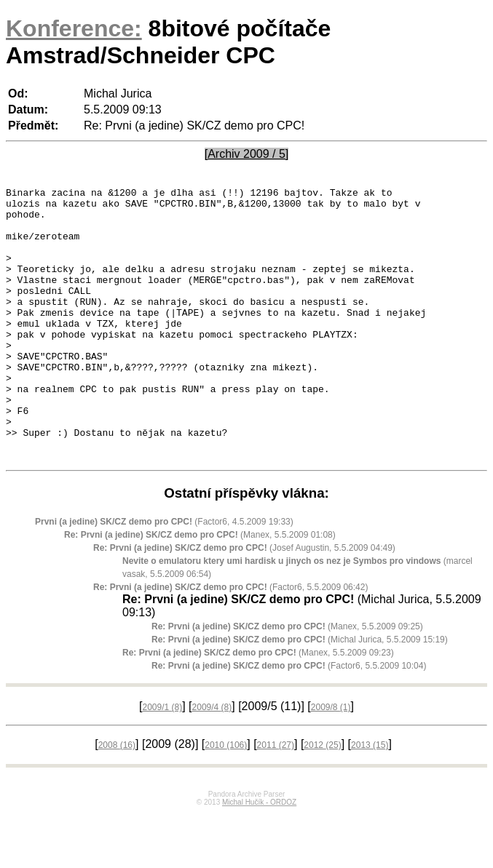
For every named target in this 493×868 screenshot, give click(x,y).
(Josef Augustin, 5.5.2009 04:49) (244, 602)
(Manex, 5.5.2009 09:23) (258, 707)
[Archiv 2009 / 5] (247, 154)
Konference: (74, 28)
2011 (276, 800)
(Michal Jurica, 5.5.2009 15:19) (300, 694)
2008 (117, 800)
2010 (226, 800)
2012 (322, 800)
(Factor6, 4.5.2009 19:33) (164, 576)
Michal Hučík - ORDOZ (259, 857)
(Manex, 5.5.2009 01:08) (200, 589)
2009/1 (162, 762)
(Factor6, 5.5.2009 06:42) (230, 642)
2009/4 (212, 762)
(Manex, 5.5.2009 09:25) (287, 681)
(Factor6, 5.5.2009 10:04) (289, 720)
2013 (370, 800)
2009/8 (331, 762)
